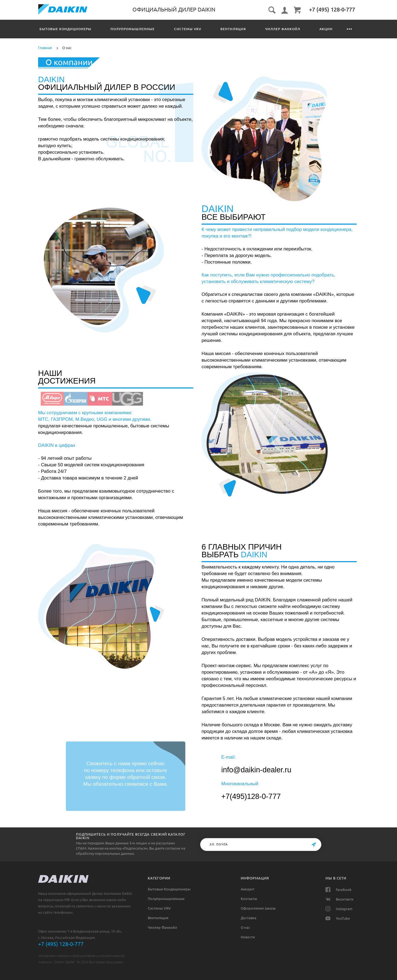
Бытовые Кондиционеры (65, 29)
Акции (308, 29)
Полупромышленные (129, 29)
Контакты (340, 29)
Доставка (249, 918)
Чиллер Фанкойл (268, 29)
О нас (245, 927)
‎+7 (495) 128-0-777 (332, 9)
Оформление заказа (258, 908)
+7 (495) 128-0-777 (61, 944)
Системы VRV (180, 29)
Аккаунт (248, 889)
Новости (248, 937)
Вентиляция (222, 29)
